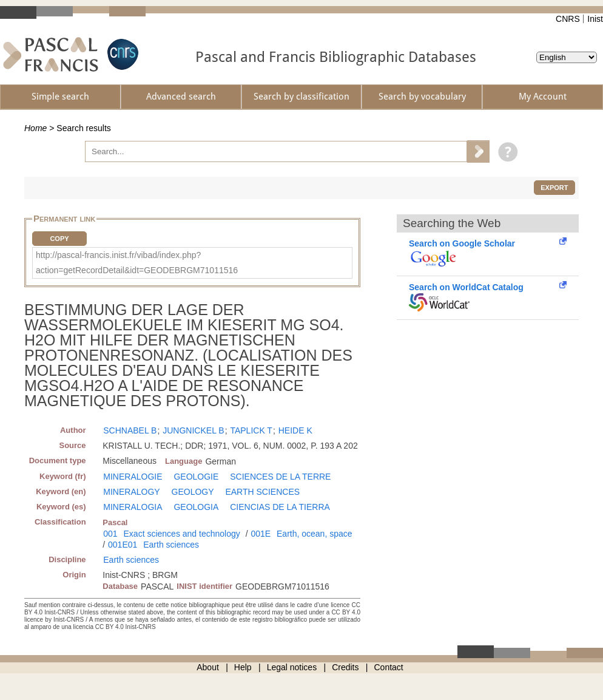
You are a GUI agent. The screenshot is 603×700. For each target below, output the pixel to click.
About (208, 667)
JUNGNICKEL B (193, 430)
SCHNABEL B (130, 430)
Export (554, 188)
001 (110, 534)
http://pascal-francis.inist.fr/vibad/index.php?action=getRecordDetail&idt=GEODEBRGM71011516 (137, 263)
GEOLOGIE (196, 477)
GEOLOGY (193, 492)
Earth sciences (171, 545)
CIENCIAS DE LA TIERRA (280, 507)
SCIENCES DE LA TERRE (280, 477)
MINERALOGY (131, 492)
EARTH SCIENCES (262, 492)
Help (243, 667)
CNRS (568, 19)
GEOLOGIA (196, 507)
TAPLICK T (251, 430)
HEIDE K (295, 430)
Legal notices (292, 667)
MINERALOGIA (133, 507)
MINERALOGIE (133, 477)
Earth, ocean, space (315, 534)
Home (35, 128)
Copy (59, 239)
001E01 (123, 545)
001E (261, 534)
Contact (389, 667)
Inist (595, 19)
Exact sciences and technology (182, 534)
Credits (345, 667)
